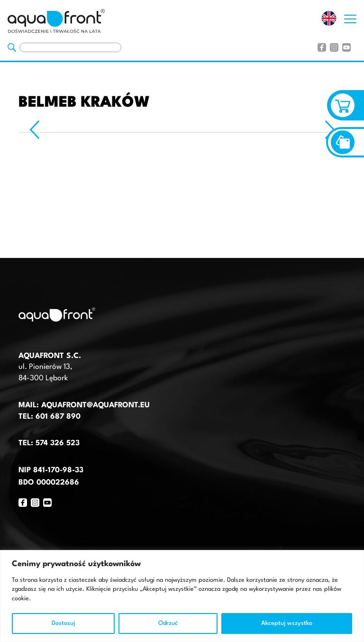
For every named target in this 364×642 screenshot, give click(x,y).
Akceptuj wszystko (287, 623)
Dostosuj (63, 623)
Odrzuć (168, 623)
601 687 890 (58, 417)
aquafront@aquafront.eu (94, 405)
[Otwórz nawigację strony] (350, 17)
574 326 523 (58, 443)
